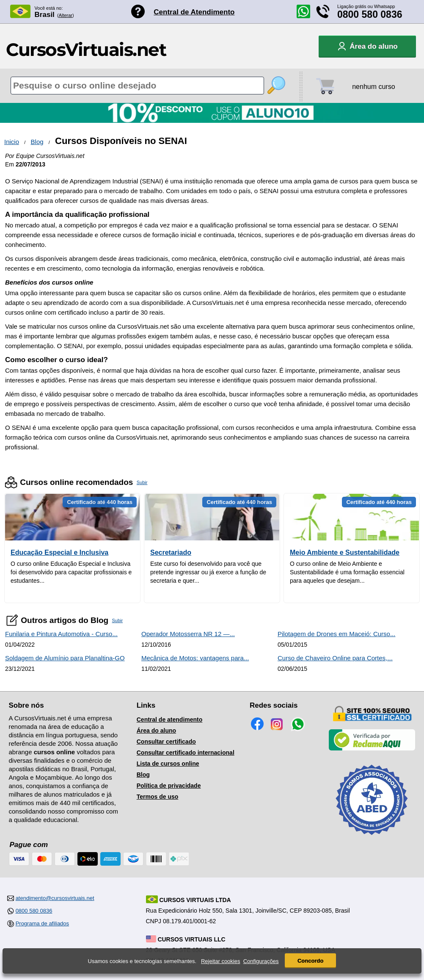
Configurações (261, 961)
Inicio (12, 142)
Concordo (310, 961)
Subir (142, 482)
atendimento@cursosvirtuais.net (55, 898)
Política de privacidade (169, 786)
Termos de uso (158, 797)
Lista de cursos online (168, 764)
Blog (37, 142)
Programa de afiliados (42, 923)
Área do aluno (156, 731)
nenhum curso (373, 87)
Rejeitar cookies (221, 961)
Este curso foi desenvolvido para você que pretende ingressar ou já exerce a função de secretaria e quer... (208, 572)
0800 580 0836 (370, 14)
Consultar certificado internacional (186, 753)
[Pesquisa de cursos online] (137, 86)
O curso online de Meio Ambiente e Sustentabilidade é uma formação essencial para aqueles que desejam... (347, 572)
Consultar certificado (166, 742)
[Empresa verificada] (372, 749)
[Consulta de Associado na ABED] (372, 839)
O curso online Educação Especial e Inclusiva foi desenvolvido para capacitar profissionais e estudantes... (71, 572)
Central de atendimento (170, 720)
